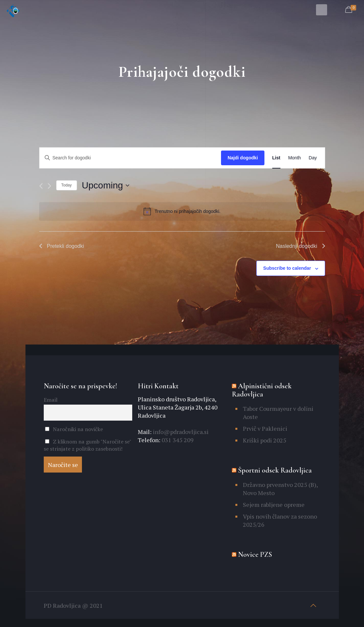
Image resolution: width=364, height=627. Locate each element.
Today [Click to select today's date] (67, 185)
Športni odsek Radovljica (275, 470)
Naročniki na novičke (74, 429)
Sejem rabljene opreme (274, 505)
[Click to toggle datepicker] (106, 185)
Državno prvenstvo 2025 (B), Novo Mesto (280, 489)
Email (51, 400)
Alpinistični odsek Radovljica (262, 390)
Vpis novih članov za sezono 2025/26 (280, 520)
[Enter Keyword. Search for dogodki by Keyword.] (130, 158)
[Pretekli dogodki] (41, 186)
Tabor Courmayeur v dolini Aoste (278, 413)
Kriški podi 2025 (265, 440)
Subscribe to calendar (287, 268)
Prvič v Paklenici (265, 428)
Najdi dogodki (243, 158)
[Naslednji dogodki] (49, 186)
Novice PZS (255, 555)
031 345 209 (177, 440)
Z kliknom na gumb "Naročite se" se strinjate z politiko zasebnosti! (87, 445)
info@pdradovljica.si (180, 432)
